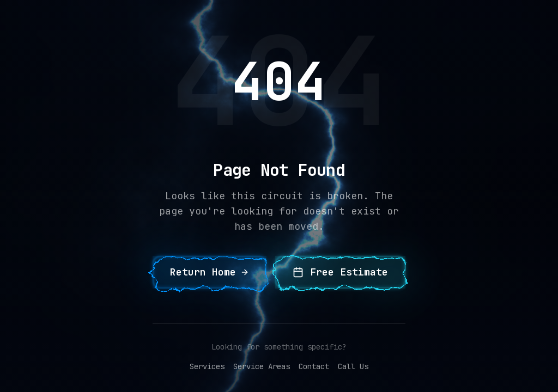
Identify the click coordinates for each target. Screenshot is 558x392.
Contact (314, 366)
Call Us (353, 366)
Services (207, 366)
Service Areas (262, 366)
